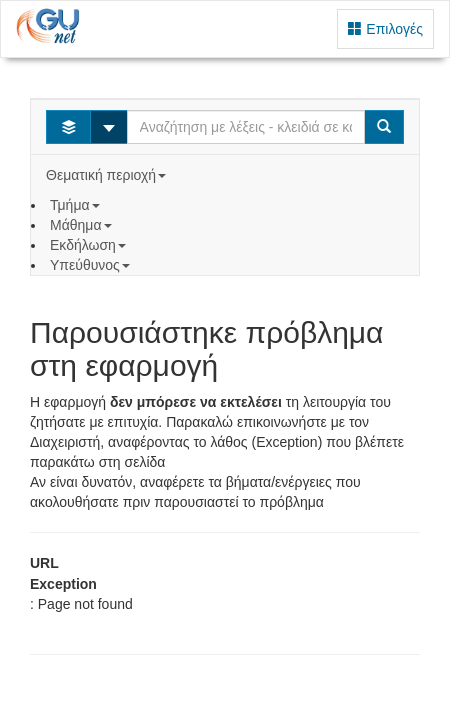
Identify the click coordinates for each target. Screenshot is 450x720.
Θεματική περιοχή (108, 175)
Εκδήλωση (90, 245)
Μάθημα (82, 225)
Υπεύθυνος (92, 265)
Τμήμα (76, 205)
